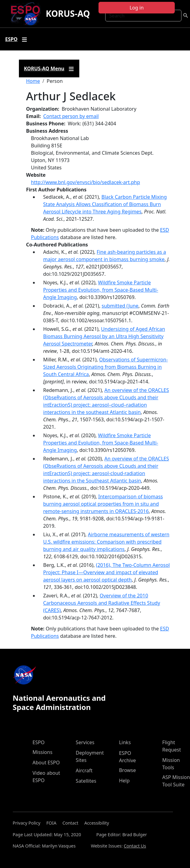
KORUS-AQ (68, 13)
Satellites (86, 781)
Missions (43, 752)
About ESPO (46, 763)
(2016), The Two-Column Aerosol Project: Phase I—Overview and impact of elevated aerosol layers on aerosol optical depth (107, 572)
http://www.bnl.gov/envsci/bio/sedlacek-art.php (86, 182)
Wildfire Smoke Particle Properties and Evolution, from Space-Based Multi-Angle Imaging (101, 290)
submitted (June (120, 306)
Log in (137, 8)
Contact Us (135, 846)
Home (33, 81)
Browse (127, 770)
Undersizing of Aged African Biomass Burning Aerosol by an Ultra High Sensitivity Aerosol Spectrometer (104, 336)
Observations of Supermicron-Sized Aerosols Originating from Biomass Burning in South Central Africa (106, 367)
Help (124, 781)
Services (85, 742)
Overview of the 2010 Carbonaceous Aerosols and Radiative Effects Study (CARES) (102, 603)
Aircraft (84, 770)
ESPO (39, 742)
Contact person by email (71, 116)
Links (125, 742)
